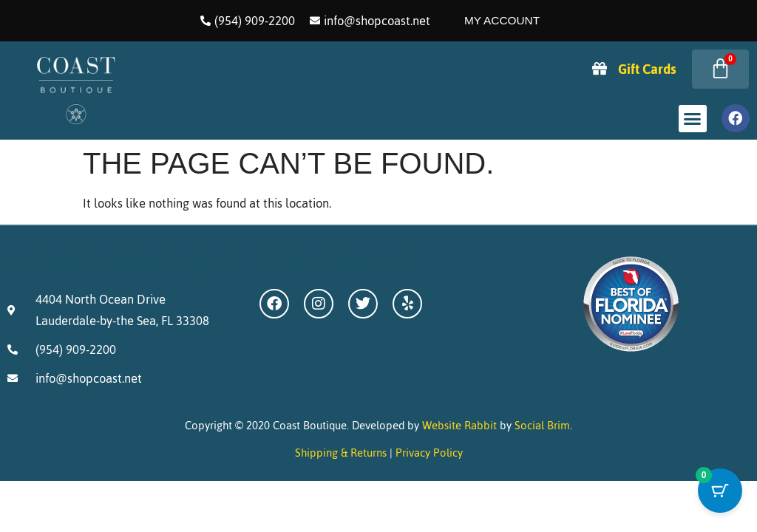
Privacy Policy (429, 453)
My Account (502, 20)
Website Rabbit (459, 425)
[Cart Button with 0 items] (720, 495)
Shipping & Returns (341, 453)
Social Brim (542, 425)
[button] (693, 119)
